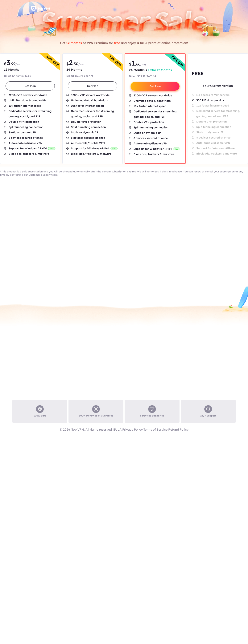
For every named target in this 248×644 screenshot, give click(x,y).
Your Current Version (218, 86)
